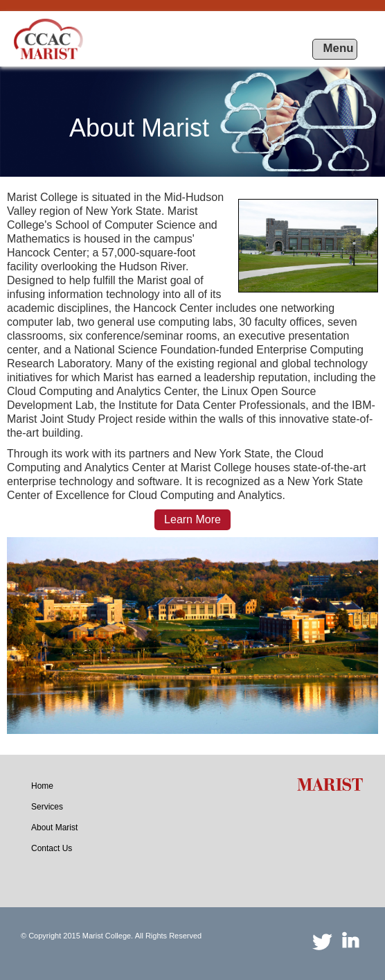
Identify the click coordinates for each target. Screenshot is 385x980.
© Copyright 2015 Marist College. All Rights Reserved (111, 936)
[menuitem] (42, 786)
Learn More (192, 519)
